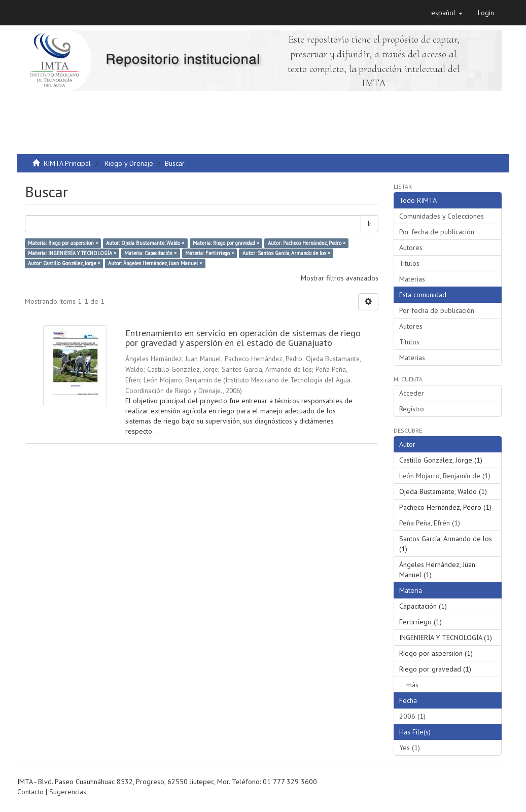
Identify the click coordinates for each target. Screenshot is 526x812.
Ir (370, 224)
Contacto (30, 792)
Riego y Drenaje (129, 163)
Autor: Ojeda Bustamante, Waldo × (145, 243)
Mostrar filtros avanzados (340, 278)
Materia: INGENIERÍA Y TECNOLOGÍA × (72, 253)
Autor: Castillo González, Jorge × (64, 263)
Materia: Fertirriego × (209, 253)
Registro (412, 409)
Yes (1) (410, 748)
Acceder (412, 393)
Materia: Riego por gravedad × (226, 243)
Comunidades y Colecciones (442, 216)
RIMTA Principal (67, 163)
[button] (447, 13)
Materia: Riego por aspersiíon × (63, 243)
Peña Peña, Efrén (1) (430, 523)
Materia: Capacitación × (150, 253)
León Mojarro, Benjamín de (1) (445, 476)
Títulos (409, 263)
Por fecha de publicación (437, 232)
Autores (411, 248)
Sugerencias (68, 792)
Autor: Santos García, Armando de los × (286, 253)
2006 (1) (412, 716)
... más (409, 685)
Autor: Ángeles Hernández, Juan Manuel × (155, 263)
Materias (412, 279)
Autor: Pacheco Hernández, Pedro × (307, 243)
